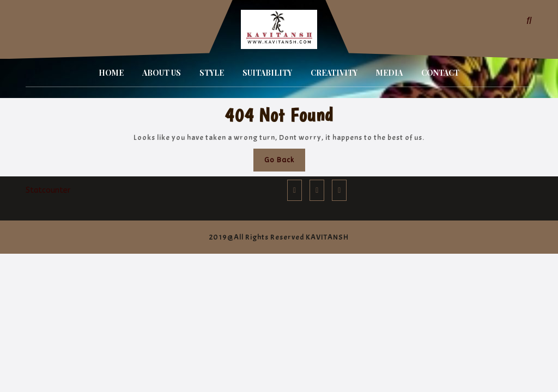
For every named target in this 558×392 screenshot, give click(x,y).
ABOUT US (162, 73)
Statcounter (48, 190)
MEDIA (389, 73)
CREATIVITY (334, 73)
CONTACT (440, 73)
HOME (111, 73)
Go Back (285, 163)
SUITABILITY (267, 73)
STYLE (212, 73)
